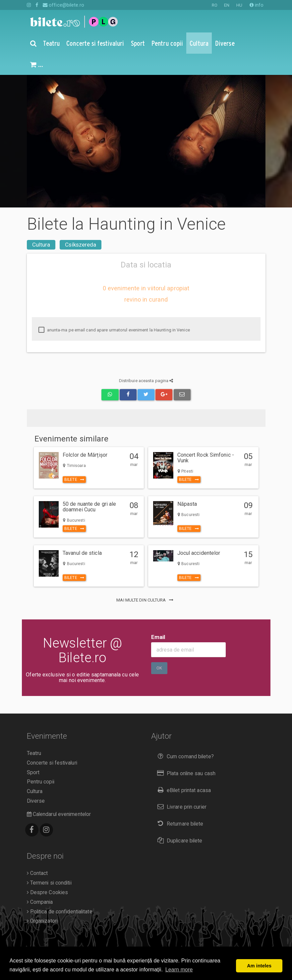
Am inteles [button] (259, 966)
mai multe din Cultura (146, 600)
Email (158, 637)
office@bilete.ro (63, 5)
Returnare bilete (179, 824)
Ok (159, 668)
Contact (37, 873)
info (257, 5)
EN (227, 5)
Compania (40, 902)
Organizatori (42, 921)
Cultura (41, 245)
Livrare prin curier (180, 807)
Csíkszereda (81, 245)
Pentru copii (41, 782)
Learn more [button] (179, 970)
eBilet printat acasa (183, 790)
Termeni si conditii (49, 883)
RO (215, 5)
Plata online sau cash (185, 773)
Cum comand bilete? (184, 756)
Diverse (36, 801)
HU (239, 5)
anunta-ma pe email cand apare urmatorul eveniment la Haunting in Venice (114, 330)
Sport (33, 773)
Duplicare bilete (178, 841)
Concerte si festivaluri (52, 763)
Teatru (34, 753)
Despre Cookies (48, 893)
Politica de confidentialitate (60, 912)
